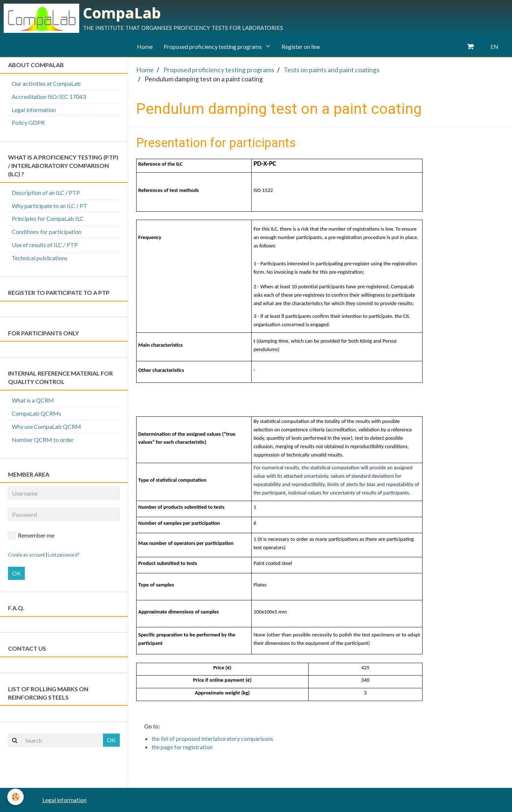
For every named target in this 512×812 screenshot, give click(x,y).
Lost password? (64, 555)
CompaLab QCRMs (37, 413)
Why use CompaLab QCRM (46, 426)
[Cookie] (16, 797)
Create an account (26, 555)
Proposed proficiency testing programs (213, 47)
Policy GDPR (28, 122)
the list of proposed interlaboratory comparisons (212, 738)
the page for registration (182, 747)
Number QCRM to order (43, 440)
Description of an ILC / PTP (46, 193)
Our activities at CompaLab (46, 83)
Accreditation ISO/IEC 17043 (49, 97)
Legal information (34, 110)
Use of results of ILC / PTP (45, 245)
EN (494, 47)
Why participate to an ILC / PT (49, 206)
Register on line (301, 47)
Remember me (31, 535)
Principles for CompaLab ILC (48, 218)
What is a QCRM (33, 400)
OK (16, 573)
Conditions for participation (47, 232)
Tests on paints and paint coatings (332, 70)
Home (145, 47)
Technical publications (40, 258)
